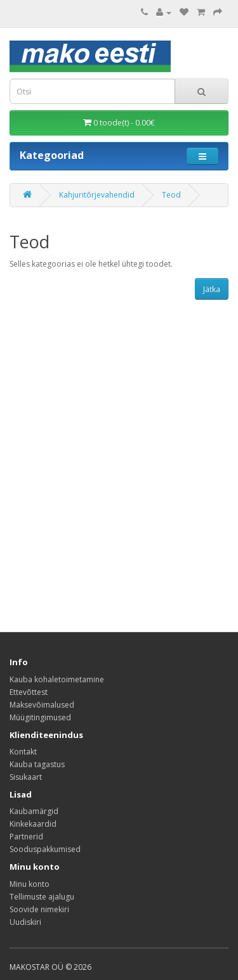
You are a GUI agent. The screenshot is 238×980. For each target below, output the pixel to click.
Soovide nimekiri (39, 909)
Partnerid (26, 837)
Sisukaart (26, 777)
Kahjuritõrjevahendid (97, 195)
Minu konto (30, 884)
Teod (171, 195)
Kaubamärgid (34, 811)
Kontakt (23, 752)
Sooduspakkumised (45, 849)
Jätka (212, 289)
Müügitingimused (40, 717)
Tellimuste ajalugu (42, 897)
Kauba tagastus (37, 764)
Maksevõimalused (42, 705)
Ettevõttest (29, 692)
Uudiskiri (25, 922)
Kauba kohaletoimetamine (57, 679)
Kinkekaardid (33, 824)
